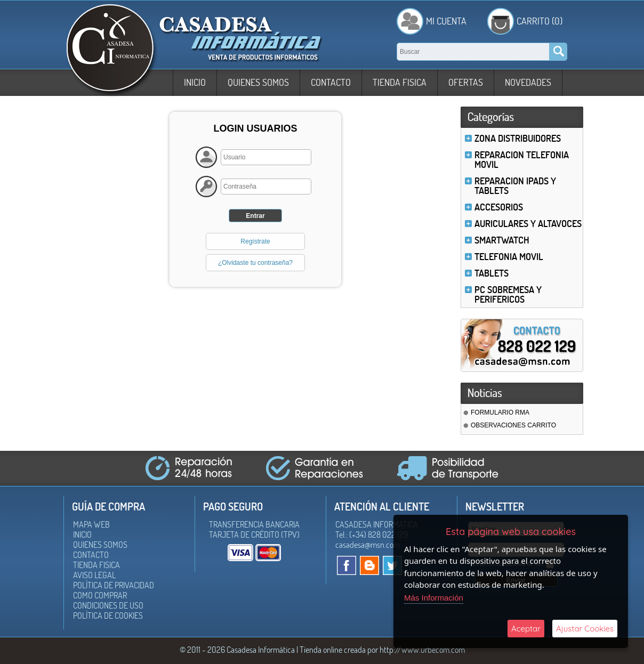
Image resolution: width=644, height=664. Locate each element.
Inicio (195, 82)
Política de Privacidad (114, 585)
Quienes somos (258, 82)
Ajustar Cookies (585, 629)
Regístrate (255, 241)
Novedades (528, 82)
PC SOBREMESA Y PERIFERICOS (508, 294)
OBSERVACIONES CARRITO (513, 425)
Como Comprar (100, 595)
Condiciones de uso (108, 605)
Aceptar (526, 629)
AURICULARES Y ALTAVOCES (528, 224)
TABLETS (492, 273)
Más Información (434, 598)
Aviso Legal (94, 575)
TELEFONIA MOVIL (509, 257)
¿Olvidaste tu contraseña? (255, 263)
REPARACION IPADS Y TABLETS (515, 186)
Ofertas (466, 82)
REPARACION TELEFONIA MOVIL (522, 160)
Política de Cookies (108, 616)
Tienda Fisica (400, 82)
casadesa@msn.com (368, 545)
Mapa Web (91, 524)
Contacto (331, 82)
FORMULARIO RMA (500, 412)
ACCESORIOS (499, 207)
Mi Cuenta (446, 21)
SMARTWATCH (502, 240)
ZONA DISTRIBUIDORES (518, 138)
